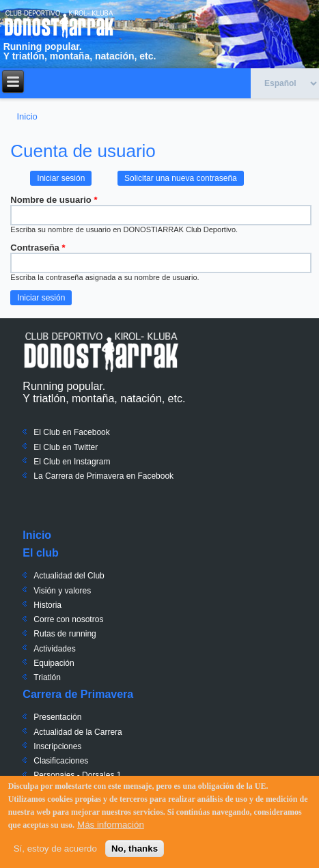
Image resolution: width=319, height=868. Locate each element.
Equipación (54, 663)
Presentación (57, 717)
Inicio (27, 116)
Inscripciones (57, 746)
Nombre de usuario (54, 200)
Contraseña (38, 248)
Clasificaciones (61, 761)
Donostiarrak (101, 352)
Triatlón (47, 677)
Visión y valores (62, 591)
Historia (47, 605)
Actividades (54, 649)
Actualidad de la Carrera (78, 732)
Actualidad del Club (69, 576)
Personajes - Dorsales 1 (77, 775)
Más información (111, 826)
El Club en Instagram (72, 462)
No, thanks (135, 850)
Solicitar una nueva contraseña (181, 178)
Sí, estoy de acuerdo (55, 850)
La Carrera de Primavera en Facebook (103, 476)
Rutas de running (65, 634)
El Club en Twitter (66, 447)
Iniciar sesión (64, 177)
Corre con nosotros (68, 619)
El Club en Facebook (71, 432)
